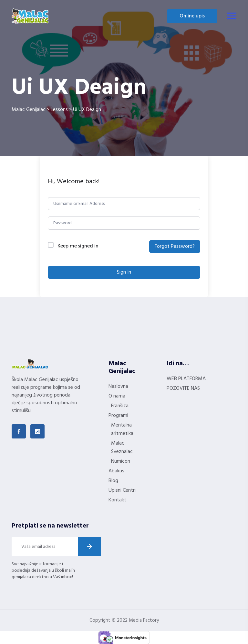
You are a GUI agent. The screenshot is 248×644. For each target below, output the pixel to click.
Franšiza (120, 406)
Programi (118, 416)
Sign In (124, 272)
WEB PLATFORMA (186, 379)
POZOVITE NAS (183, 388)
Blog (113, 481)
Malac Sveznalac (122, 448)
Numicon (121, 461)
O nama (117, 396)
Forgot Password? (175, 247)
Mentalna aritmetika (122, 429)
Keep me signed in (78, 246)
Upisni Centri (122, 490)
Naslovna (118, 387)
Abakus (116, 471)
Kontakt (117, 500)
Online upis (192, 16)
